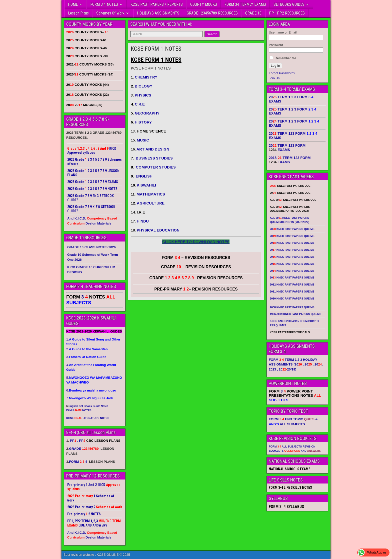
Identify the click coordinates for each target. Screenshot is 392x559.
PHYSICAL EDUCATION (158, 230)
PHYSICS (143, 95)
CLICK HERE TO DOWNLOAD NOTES (196, 242)
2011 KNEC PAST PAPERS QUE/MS (292, 291)
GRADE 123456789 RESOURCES (212, 13)
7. (89, 398)
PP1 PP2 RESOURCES (287, 13)
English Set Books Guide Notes (88, 406)
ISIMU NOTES (79, 410)
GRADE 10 (253, 13)
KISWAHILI (146, 185)
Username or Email (283, 32)
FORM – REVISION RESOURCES (196, 258)
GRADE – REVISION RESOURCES (196, 278)
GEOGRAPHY (147, 113)
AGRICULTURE (151, 203)
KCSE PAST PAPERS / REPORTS (157, 4)
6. (91, 390)
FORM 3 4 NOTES (104, 4)
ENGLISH (144, 176)
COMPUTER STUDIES (156, 167)
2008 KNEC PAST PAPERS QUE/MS (292, 307)
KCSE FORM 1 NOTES (156, 49)
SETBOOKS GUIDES (289, 4)
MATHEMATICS (151, 194)
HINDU (143, 221)
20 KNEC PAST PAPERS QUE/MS (292, 229)
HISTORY (143, 122)
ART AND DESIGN (153, 149)
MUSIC (142, 140)
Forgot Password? (282, 73)
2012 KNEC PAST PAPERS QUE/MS (292, 284)
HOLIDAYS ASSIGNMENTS (158, 13)
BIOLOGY (143, 86)
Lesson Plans (78, 13)
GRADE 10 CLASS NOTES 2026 (91, 247)
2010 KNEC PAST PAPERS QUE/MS (292, 298)
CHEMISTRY (146, 77)
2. (87, 349)
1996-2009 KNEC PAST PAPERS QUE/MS (295, 314)
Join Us (274, 78)
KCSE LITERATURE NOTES (88, 418)
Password (276, 45)
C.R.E (140, 104)
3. (86, 357)
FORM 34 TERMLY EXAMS (245, 4)
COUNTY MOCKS (204, 4)
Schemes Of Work (110, 13)
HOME (73, 4)
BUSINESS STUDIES (154, 158)
